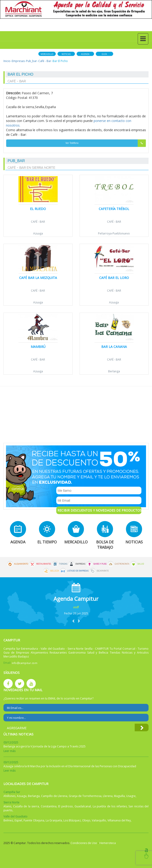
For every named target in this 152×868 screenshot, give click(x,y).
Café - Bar (45, 61)
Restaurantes (44, 564)
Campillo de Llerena (54, 796)
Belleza (55, 571)
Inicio (7, 61)
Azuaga (38, 233)
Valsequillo (99, 820)
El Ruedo (38, 209)
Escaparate (103, 571)
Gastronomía (122, 564)
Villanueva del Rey (119, 820)
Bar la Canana (114, 347)
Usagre (131, 796)
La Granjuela (54, 820)
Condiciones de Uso (84, 843)
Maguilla (119, 796)
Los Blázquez (72, 820)
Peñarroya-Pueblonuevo (114, 233)
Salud (141, 564)
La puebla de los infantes (110, 806)
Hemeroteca (108, 843)
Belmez (8, 820)
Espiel (18, 820)
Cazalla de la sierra (26, 806)
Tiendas (63, 564)
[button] (73, 621)
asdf (76, 607)
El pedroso (66, 806)
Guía (104, 54)
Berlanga (114, 371)
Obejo (86, 820)
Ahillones (9, 796)
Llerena (108, 796)
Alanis (7, 806)
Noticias (66, 54)
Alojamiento (21, 564)
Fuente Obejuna (34, 820)
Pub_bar (31, 61)
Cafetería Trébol (114, 209)
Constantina (49, 806)
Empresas (18, 61)
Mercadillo (47, 54)
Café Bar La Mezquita (38, 278)
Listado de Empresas (78, 571)
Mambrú (38, 347)
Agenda (85, 54)
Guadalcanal (83, 806)
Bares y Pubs (100, 564)
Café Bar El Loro (114, 278)
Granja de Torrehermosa (85, 796)
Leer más (9, 751)
